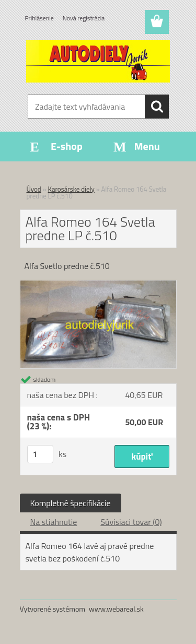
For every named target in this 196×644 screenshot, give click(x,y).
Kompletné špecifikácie (71, 503)
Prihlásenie (39, 18)
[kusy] (40, 454)
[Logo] (98, 61)
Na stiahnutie (54, 522)
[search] (157, 107)
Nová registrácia (84, 18)
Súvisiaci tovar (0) (131, 522)
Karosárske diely (71, 189)
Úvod (34, 189)
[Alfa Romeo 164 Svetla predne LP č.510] (98, 285)
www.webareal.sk (116, 609)
